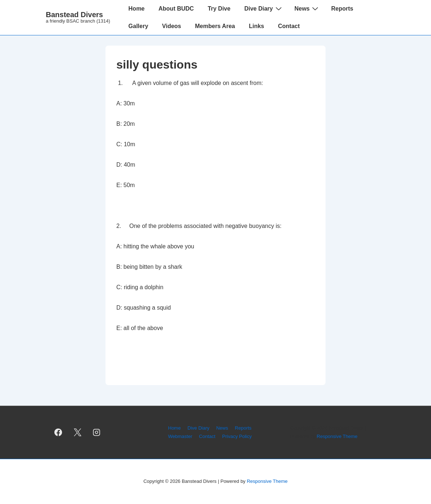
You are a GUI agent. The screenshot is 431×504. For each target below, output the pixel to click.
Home (136, 9)
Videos (172, 26)
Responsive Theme (337, 436)
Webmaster (180, 436)
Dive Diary (264, 8)
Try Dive (219, 9)
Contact (289, 26)
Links (257, 26)
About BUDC (176, 9)
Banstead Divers (75, 15)
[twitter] (77, 433)
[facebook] (58, 433)
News (307, 8)
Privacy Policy (237, 436)
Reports (342, 9)
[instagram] (97, 433)
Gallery (138, 26)
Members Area (215, 26)
